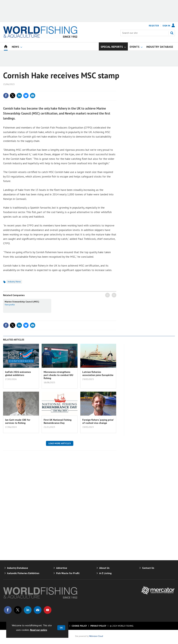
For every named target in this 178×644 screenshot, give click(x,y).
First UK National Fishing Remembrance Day (58, 421)
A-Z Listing (105, 573)
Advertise (62, 568)
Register (154, 26)
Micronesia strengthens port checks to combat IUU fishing (58, 375)
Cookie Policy (79, 626)
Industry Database (18, 568)
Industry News (14, 282)
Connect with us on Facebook (8, 610)
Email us (38, 610)
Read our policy (39, 630)
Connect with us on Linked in (28, 610)
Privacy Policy (98, 626)
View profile (10, 305)
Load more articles (60, 443)
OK (61, 628)
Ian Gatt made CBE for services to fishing (18, 421)
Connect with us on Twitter (18, 610)
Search (172, 33)
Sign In (166, 26)
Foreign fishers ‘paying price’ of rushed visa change (98, 421)
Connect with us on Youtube (48, 610)
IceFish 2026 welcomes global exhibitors (18, 373)
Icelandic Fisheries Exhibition (23, 573)
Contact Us (148, 568)
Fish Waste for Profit (68, 573)
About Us (104, 568)
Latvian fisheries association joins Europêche (98, 373)
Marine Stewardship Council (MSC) (22, 302)
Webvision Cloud (96, 636)
